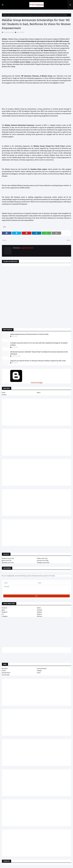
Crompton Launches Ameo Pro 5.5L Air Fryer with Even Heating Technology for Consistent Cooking (39, 344)
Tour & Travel (6, 675)
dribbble (39, 612)
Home (5, 15)
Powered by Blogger (22, 383)
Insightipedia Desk (9, 32)
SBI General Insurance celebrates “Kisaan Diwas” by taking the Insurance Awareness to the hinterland (39, 353)
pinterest (40, 610)
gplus (3, 610)
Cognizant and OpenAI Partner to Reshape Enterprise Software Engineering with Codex (38, 361)
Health (4, 671)
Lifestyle (39, 671)
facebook (5, 608)
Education (5, 669)
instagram (5, 616)
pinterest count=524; (8, 563)
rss (3, 614)
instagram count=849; (43, 563)
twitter (39, 608)
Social (9, 15)
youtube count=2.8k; (43, 561)
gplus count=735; (7, 561)
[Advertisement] (36, 283)
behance (39, 614)
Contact (4, 395)
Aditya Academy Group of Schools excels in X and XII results (29, 334)
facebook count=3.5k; (8, 558)
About (39, 393)
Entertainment (6, 673)
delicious (40, 616)
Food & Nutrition (42, 669)
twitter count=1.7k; (42, 558)
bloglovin (5, 612)
